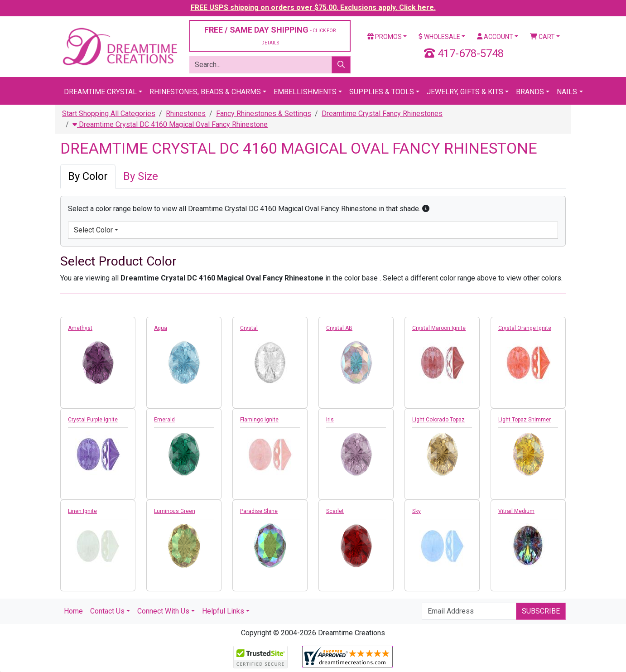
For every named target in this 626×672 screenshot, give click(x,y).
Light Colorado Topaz (438, 420)
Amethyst (80, 328)
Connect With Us (163, 611)
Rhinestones (186, 114)
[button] (426, 209)
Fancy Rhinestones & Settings (264, 114)
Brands (530, 92)
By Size (141, 176)
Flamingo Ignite (259, 420)
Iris (330, 420)
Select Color (93, 230)
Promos (385, 37)
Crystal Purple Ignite (93, 420)
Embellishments (305, 92)
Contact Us (107, 611)
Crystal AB (339, 328)
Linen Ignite (82, 511)
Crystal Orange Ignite (525, 328)
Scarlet (335, 511)
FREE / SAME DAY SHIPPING (270, 35)
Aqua (161, 328)
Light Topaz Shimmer (525, 420)
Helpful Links (223, 611)
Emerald (164, 420)
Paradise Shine (259, 511)
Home (73, 611)
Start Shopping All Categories (109, 114)
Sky (417, 511)
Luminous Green (175, 511)
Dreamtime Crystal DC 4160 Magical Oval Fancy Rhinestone (170, 124)
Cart (542, 37)
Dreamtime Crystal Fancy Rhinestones (382, 114)
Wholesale (439, 37)
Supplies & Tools (382, 92)
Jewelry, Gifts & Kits (465, 92)
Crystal (249, 328)
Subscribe (541, 611)
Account (495, 37)
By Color (88, 176)
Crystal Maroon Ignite (439, 328)
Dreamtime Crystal (100, 92)
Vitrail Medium (516, 511)
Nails (567, 92)
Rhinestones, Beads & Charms (205, 92)
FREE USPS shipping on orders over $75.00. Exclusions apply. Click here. (313, 7)
